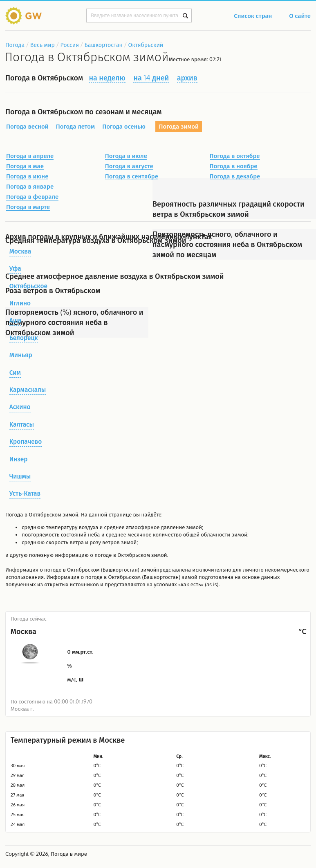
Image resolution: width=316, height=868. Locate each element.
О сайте (300, 16)
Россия (69, 45)
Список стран (253, 16)
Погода (15, 45)
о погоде (51, 570)
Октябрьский (146, 45)
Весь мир (43, 45)
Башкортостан (104, 45)
